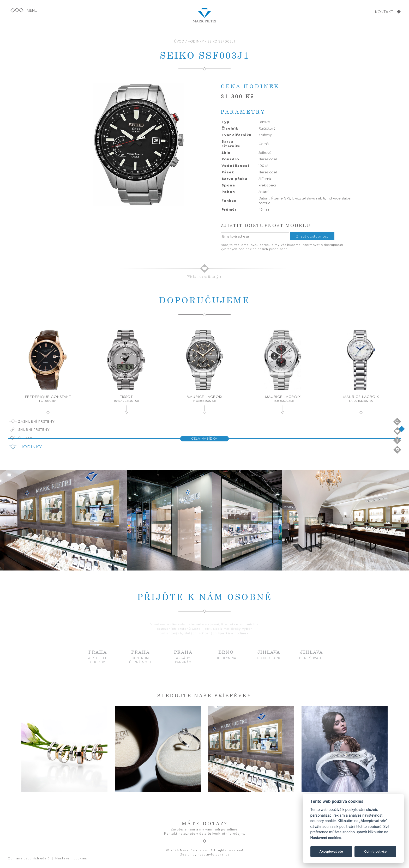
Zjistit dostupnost (312, 236)
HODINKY (196, 41)
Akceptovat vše (331, 851)
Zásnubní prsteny (37, 421)
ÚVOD (179, 41)
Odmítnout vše (375, 851)
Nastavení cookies (326, 838)
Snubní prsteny (34, 429)
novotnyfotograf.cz (214, 854)
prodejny (237, 833)
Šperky (25, 438)
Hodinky (31, 447)
